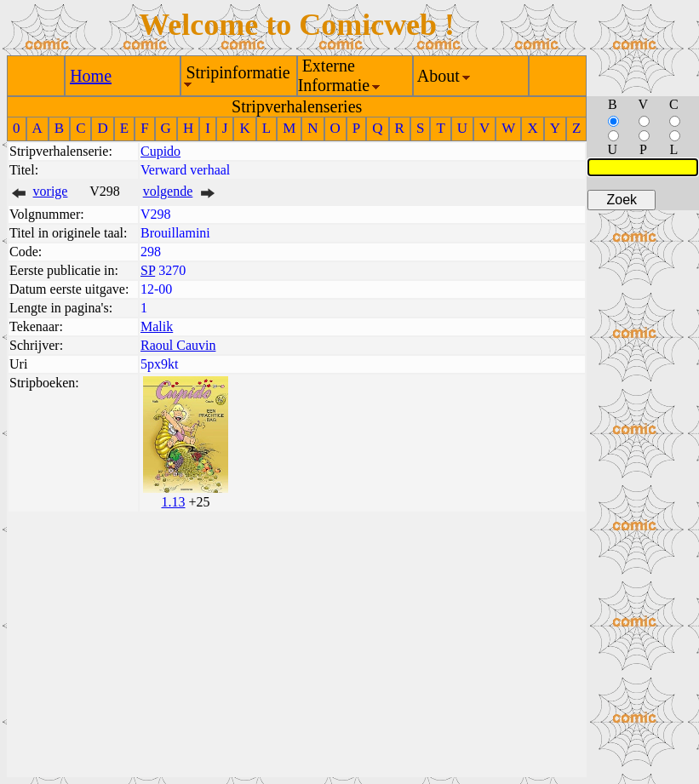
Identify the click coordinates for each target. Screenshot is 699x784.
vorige (51, 191)
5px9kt (159, 364)
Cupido (160, 151)
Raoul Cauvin (178, 345)
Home (91, 76)
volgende (168, 191)
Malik (157, 326)
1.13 (173, 502)
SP (148, 270)
